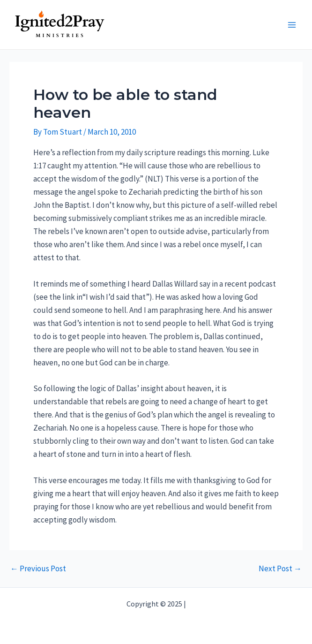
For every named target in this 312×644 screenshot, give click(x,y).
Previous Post (38, 569)
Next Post (280, 569)
